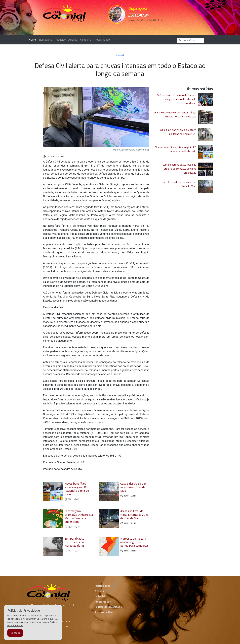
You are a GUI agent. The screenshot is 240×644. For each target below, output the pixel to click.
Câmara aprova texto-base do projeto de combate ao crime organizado (179, 169)
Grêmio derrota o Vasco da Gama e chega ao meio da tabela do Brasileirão (177, 99)
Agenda (73, 40)
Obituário (86, 40)
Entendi (15, 633)
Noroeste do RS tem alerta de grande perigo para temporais (134, 542)
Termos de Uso (104, 612)
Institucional (46, 40)
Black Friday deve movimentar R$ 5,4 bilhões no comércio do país (175, 114)
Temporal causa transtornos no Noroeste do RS (74, 542)
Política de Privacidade (108, 607)
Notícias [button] (61, 40)
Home (33, 40)
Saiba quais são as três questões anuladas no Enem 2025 (178, 132)
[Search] (191, 41)
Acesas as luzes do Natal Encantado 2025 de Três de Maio (135, 514)
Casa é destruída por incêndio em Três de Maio (133, 487)
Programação (102, 40)
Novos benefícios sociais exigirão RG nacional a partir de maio (77, 489)
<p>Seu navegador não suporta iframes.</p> (143, 26)
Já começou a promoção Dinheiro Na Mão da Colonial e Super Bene (79, 516)
